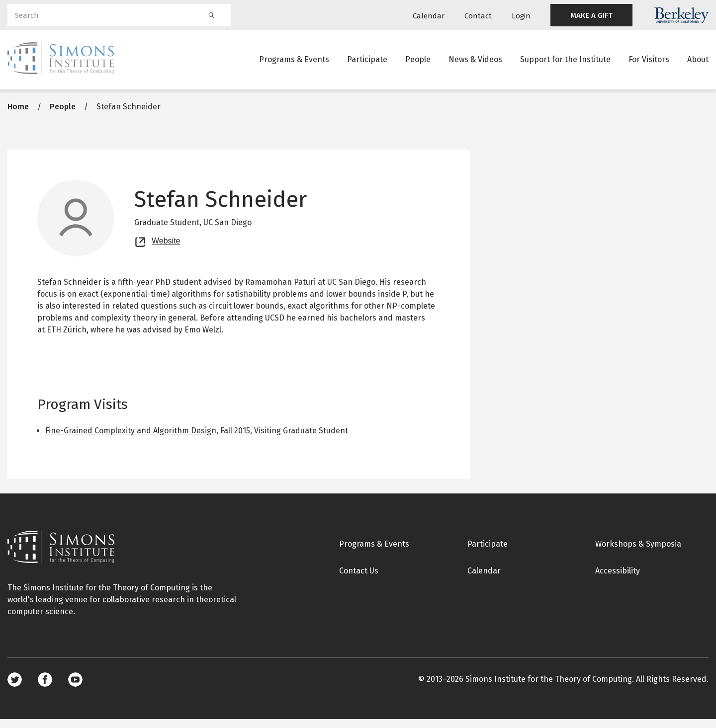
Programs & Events (294, 62)
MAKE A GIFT (591, 15)
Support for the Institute (565, 62)
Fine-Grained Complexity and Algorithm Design (131, 440)
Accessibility (618, 580)
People (418, 62)
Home (18, 116)
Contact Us (359, 580)
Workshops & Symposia (638, 553)
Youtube (75, 688)
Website (166, 248)
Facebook (45, 688)
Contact (478, 16)
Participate (367, 62)
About (698, 62)
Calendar (429, 16)
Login (521, 16)
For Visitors (649, 62)
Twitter (15, 688)
